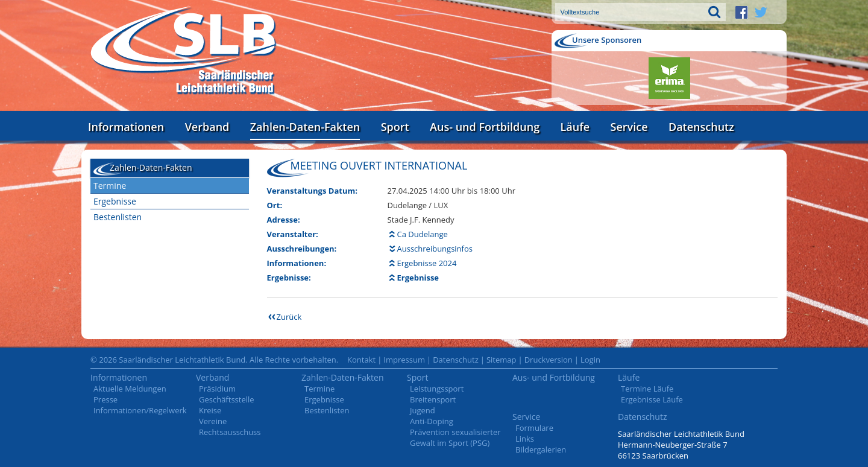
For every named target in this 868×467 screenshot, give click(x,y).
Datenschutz (701, 127)
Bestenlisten (118, 217)
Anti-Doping (432, 421)
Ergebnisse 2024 (427, 263)
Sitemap (502, 360)
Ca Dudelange (423, 234)
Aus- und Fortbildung (485, 127)
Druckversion (549, 360)
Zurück (289, 317)
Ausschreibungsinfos (435, 249)
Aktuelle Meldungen (130, 389)
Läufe (575, 127)
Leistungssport (437, 389)
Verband (207, 127)
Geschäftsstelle (227, 399)
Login (590, 360)
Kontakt (361, 360)
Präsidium (217, 389)
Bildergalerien (541, 450)
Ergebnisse (115, 201)
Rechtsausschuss (230, 432)
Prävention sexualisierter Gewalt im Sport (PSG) (455, 437)
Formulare (534, 428)
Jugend (423, 410)
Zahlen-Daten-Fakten (305, 127)
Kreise (210, 410)
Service (629, 127)
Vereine (213, 421)
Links (525, 439)
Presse (105, 399)
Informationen (126, 127)
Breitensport (433, 399)
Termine (110, 186)
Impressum (404, 360)
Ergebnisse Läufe (652, 399)
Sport (395, 127)
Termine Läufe (647, 389)
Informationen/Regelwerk (140, 410)
